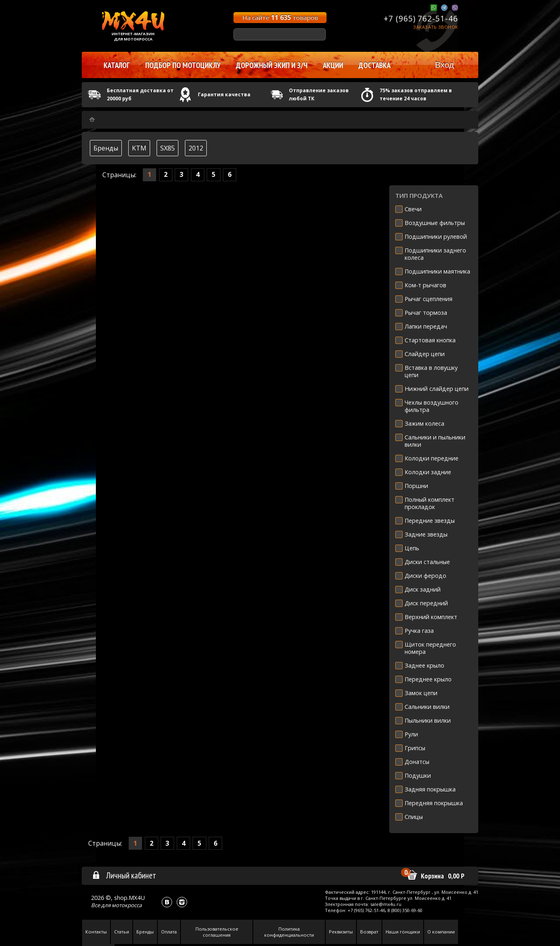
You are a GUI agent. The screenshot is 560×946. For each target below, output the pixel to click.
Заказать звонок (436, 27)
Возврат (369, 932)
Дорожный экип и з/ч (272, 65)
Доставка (374, 65)
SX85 (168, 148)
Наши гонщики (403, 932)
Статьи (122, 932)
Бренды (106, 148)
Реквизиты (341, 932)
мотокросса (127, 905)
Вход (444, 65)
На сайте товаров (280, 17)
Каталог (117, 65)
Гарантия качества (224, 94)
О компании (441, 932)
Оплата (169, 932)
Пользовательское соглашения (217, 932)
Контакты (96, 932)
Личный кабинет (124, 875)
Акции (333, 65)
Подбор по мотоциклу (183, 65)
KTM (139, 148)
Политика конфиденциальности (289, 932)
